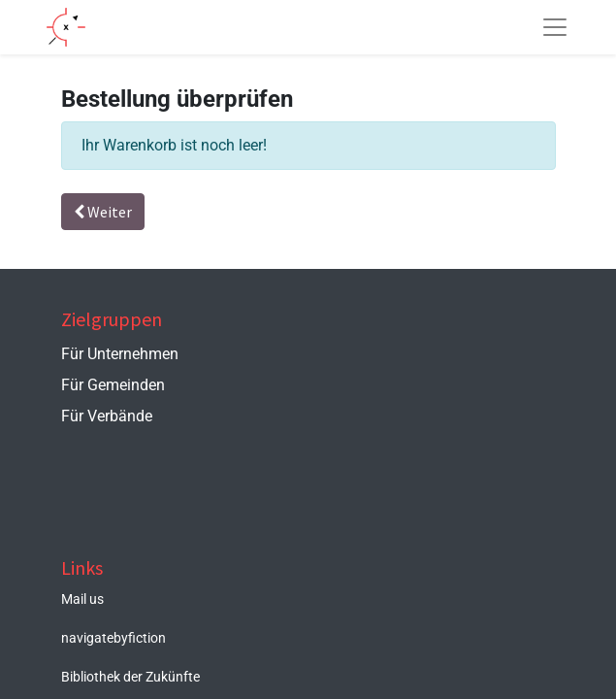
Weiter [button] (103, 212)
